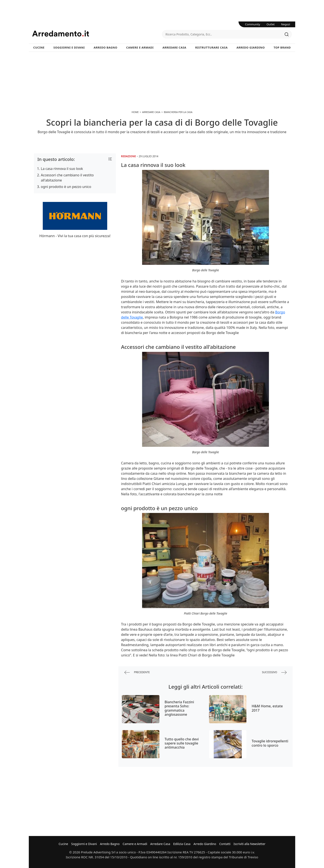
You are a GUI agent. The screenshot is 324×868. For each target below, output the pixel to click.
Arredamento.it (97, 34)
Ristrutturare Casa (211, 47)
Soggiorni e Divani (69, 47)
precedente (137, 672)
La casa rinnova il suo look (62, 169)
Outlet (271, 24)
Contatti (225, 844)
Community (253, 24)
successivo (274, 672)
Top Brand (282, 47)
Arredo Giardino (251, 47)
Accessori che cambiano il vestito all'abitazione (67, 178)
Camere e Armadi (140, 47)
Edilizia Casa (182, 844)
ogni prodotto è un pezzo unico (66, 187)
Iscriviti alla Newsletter (249, 844)
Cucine (39, 47)
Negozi (286, 24)
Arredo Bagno (105, 47)
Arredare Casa (174, 47)
